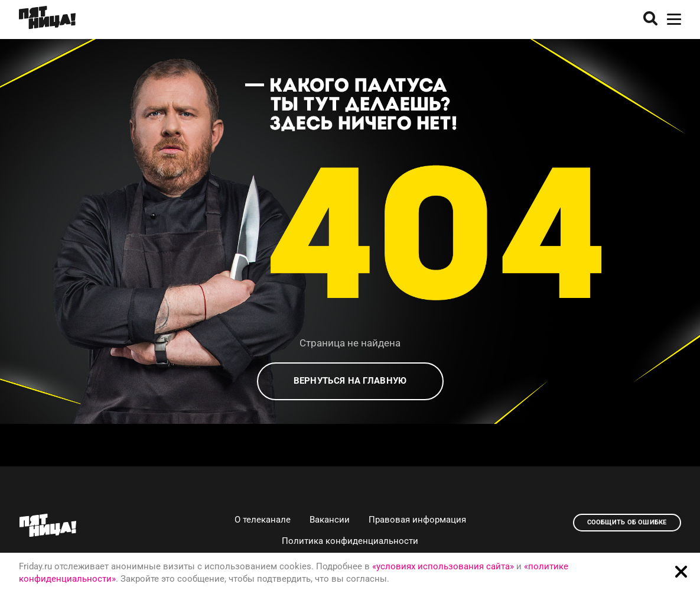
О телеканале (263, 520)
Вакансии (330, 520)
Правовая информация (417, 520)
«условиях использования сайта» (443, 566)
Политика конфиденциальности (350, 541)
